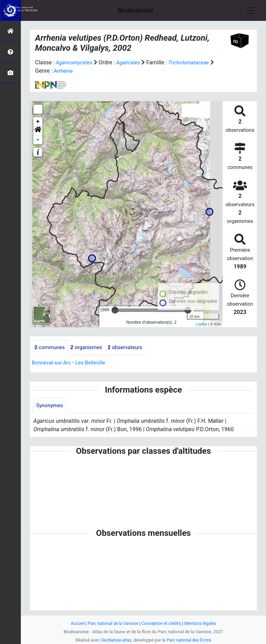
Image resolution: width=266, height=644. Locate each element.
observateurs (130, 348)
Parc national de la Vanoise (111, 623)
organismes (89, 348)
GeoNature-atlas (115, 640)
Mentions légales (203, 623)
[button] (38, 131)
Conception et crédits (162, 623)
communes (51, 348)
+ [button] (38, 122)
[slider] (115, 310)
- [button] (38, 140)
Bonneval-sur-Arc (53, 363)
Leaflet (201, 324)
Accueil (74, 623)
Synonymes (50, 406)
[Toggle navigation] (251, 10)
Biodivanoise (135, 10)
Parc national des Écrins (190, 640)
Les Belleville (94, 363)
